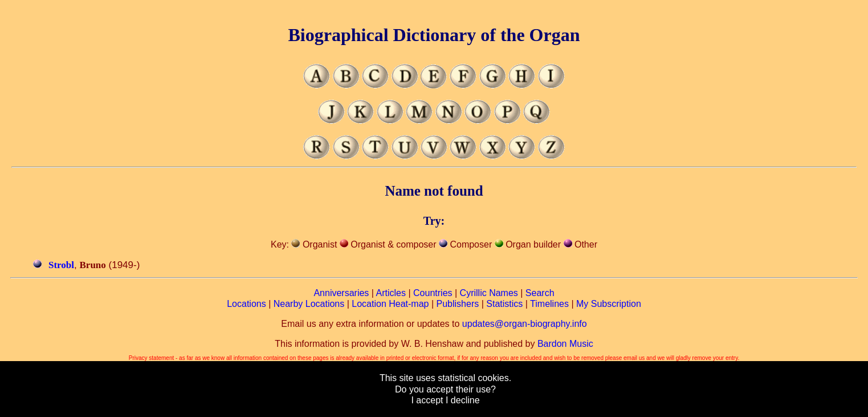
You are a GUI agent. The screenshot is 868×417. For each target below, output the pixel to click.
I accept (427, 400)
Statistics (504, 304)
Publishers (458, 304)
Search (540, 293)
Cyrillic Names (489, 293)
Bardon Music (565, 344)
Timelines (549, 304)
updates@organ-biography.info (525, 324)
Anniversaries (341, 293)
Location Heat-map (390, 304)
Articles (391, 293)
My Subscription (609, 304)
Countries (433, 293)
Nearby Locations (309, 304)
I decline (463, 400)
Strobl (61, 265)
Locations (246, 304)
